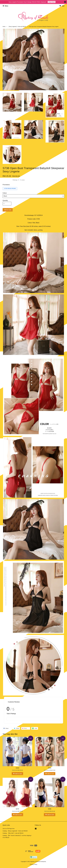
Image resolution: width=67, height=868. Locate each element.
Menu (5, 6)
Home (4, 27)
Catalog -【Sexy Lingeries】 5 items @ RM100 (15, 831)
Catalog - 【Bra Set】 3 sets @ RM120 (13, 833)
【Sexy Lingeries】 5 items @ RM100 (17, 27)
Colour (5, 193)
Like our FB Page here (9, 829)
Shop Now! (52, 2)
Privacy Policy (34, 864)
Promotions (6, 185)
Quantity (5, 200)
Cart (62, 6)
